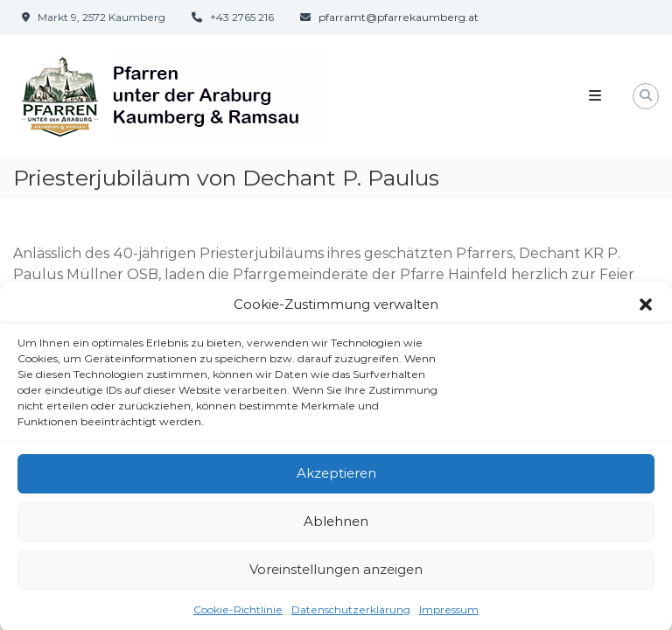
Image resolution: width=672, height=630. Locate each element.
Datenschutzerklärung (351, 613)
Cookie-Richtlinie (238, 613)
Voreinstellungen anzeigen (336, 574)
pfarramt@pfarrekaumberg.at (399, 17)
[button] (646, 309)
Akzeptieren (336, 477)
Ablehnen (336, 525)
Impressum (449, 613)
